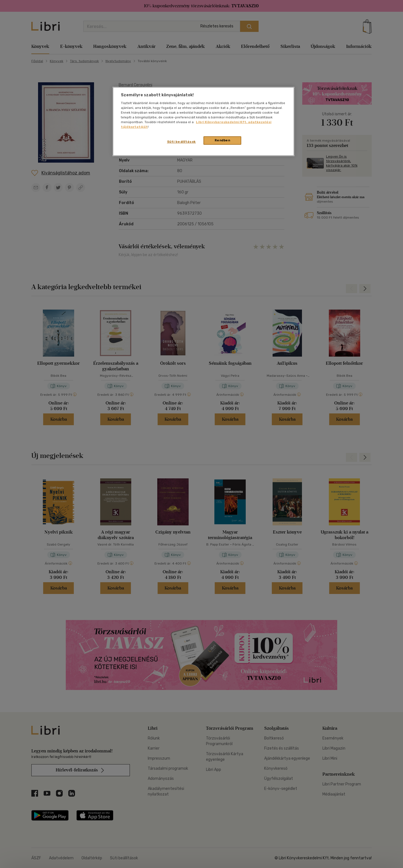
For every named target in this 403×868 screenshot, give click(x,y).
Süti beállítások (181, 142)
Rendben (222, 140)
